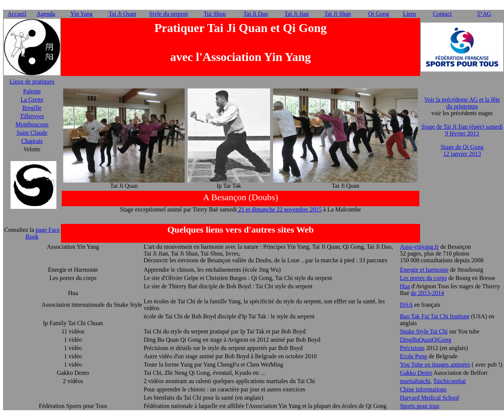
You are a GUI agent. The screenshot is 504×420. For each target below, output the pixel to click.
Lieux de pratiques (32, 81)
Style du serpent (169, 14)
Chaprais (32, 141)
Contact (442, 14)
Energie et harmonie (424, 270)
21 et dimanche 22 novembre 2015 (279, 209)
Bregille (32, 108)
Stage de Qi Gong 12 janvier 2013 (462, 150)
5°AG (484, 14)
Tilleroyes (32, 116)
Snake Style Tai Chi (424, 331)
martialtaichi (415, 381)
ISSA (406, 305)
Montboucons (32, 124)
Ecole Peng (413, 356)
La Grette (32, 100)
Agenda (46, 14)
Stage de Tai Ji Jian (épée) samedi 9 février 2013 (462, 130)
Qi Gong (379, 14)
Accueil (17, 14)
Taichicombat (450, 381)
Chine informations (423, 389)
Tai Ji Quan (123, 14)
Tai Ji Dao (256, 14)
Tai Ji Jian (297, 14)
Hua (405, 286)
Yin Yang (82, 14)
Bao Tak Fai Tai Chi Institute (435, 316)
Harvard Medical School (429, 398)
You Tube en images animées (435, 364)
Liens (410, 14)
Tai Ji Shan (338, 14)
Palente (32, 91)
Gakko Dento (416, 373)
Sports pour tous (420, 406)
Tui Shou (215, 14)
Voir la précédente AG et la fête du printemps (462, 103)
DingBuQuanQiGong (426, 340)
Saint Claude (32, 133)
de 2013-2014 (427, 293)
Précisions (412, 348)
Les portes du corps (423, 278)
